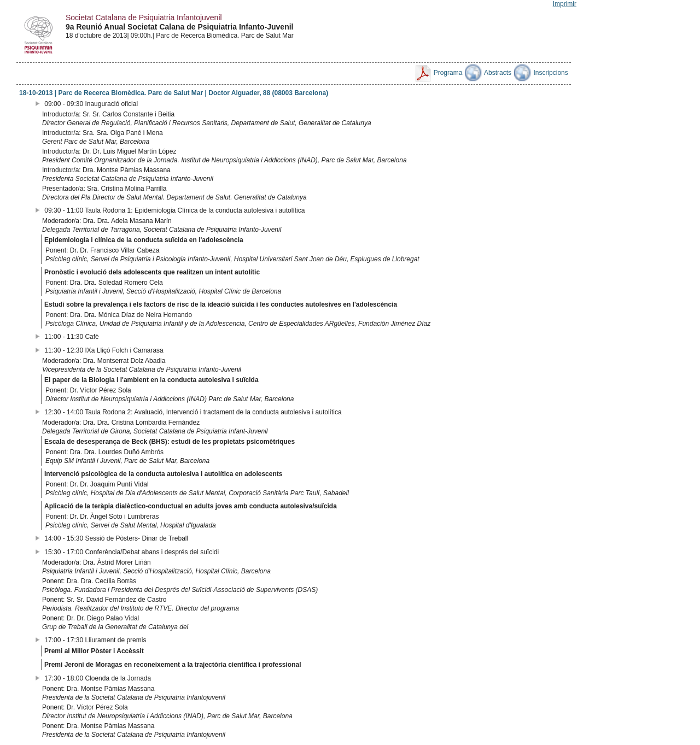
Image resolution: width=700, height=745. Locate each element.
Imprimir (565, 4)
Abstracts (488, 73)
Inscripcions (541, 73)
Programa (438, 73)
